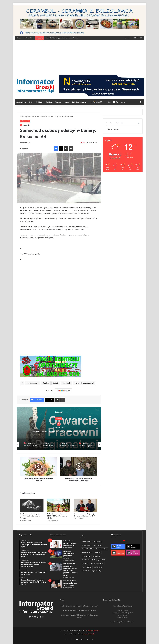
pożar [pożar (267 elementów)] (102, 560)
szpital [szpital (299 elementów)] (98, 567)
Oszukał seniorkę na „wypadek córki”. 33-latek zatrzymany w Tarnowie (30, 516)
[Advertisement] (80, 56)
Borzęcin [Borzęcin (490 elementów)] (98, 542)
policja (46, 383)
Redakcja (49, 102)
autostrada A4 (33, 383)
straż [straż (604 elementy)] (85, 564)
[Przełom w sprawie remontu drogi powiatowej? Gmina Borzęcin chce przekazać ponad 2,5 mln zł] (56, 567)
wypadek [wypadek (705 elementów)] (97, 571)
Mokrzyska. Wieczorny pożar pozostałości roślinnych (61, 38)
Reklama (58, 102)
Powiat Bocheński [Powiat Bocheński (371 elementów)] (89, 560)
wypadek (67, 383)
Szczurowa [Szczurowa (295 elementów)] (87, 567)
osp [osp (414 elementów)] (98, 553)
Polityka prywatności (79, 102)
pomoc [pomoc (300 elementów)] (96, 556)
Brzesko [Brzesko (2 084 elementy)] (86, 545)
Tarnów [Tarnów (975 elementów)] (86, 571)
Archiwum (40, 102)
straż (56, 383)
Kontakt (67, 102)
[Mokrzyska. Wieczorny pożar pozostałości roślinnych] (56, 554)
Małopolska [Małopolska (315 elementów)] (87, 553)
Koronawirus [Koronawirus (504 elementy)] (101, 549)
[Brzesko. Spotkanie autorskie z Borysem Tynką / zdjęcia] (56, 584)
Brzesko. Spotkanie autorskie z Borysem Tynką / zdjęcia (70, 583)
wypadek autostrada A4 (85, 383)
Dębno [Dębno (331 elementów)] (97, 545)
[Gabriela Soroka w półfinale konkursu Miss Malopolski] (56, 544)
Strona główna (21, 102)
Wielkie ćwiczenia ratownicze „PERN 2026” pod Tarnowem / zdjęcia (57, 516)
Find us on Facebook (112, 129)
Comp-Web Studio (89, 634)
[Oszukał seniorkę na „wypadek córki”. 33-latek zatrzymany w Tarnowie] (32, 505)
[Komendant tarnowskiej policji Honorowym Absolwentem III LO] (85, 505)
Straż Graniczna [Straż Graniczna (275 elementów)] (97, 564)
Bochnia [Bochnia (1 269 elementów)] (86, 542)
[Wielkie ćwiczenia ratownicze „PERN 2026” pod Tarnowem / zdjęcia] (59, 505)
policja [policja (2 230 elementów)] (86, 556)
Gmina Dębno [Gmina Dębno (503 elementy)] (87, 549)
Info (31, 102)
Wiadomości (36, 116)
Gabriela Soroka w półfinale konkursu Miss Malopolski (70, 543)
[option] (59, 429)
